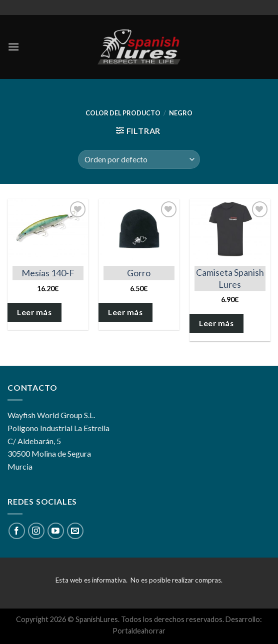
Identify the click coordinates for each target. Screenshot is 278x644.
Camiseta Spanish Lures (230, 278)
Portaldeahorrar (139, 631)
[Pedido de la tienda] (139, 160)
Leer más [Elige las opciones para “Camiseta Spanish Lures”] (216, 323)
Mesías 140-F (48, 273)
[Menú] (13, 47)
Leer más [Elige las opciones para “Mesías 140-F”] (34, 312)
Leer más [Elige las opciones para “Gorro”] (125, 312)
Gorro (139, 273)
